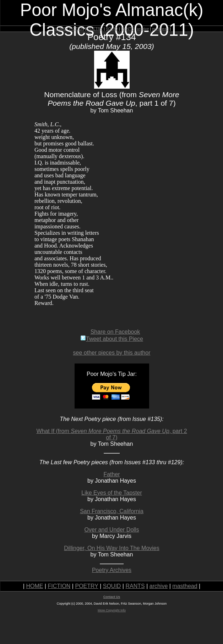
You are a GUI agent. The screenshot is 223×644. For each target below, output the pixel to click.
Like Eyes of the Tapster (111, 493)
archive (143, 29)
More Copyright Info (112, 610)
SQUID (112, 29)
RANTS (127, 29)
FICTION (77, 29)
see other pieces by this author (112, 353)
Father (111, 474)
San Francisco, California (112, 511)
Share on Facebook (115, 332)
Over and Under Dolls (112, 530)
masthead (160, 29)
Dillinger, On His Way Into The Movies (112, 548)
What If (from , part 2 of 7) (111, 434)
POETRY (95, 29)
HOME (60, 29)
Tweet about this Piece (112, 339)
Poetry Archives (112, 570)
